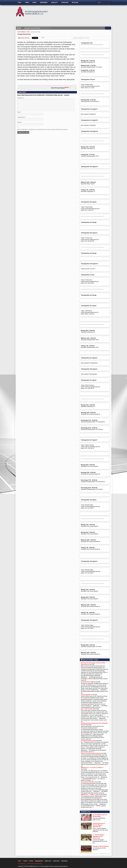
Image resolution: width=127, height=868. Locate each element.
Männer (24, 32)
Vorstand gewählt (86, 695)
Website (19, 125)
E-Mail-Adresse (21, 120)
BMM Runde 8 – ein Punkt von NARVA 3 (92, 768)
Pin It (43, 38)
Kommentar (21, 98)
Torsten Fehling (25, 38)
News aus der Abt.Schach (90, 660)
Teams (27, 2)
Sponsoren (65, 2)
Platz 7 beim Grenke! (87, 709)
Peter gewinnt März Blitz (88, 782)
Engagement (44, 2)
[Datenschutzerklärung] (35, 863)
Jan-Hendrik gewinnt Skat (88, 741)
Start (20, 2)
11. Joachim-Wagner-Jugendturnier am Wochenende (99, 836)
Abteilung (75, 2)
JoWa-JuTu (54, 2)
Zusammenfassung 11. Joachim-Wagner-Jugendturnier (99, 825)
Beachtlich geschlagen (58, 88)
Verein (34, 2)
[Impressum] (22, 863)
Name (19, 114)
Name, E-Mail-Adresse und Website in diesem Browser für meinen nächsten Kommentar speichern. (43, 132)
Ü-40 (28, 32)
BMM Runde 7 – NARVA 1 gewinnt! (91, 795)
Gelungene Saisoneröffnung (32, 28)
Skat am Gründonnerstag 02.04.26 (90, 753)
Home (19, 32)
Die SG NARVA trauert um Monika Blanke (100, 816)
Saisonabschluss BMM (87, 682)
